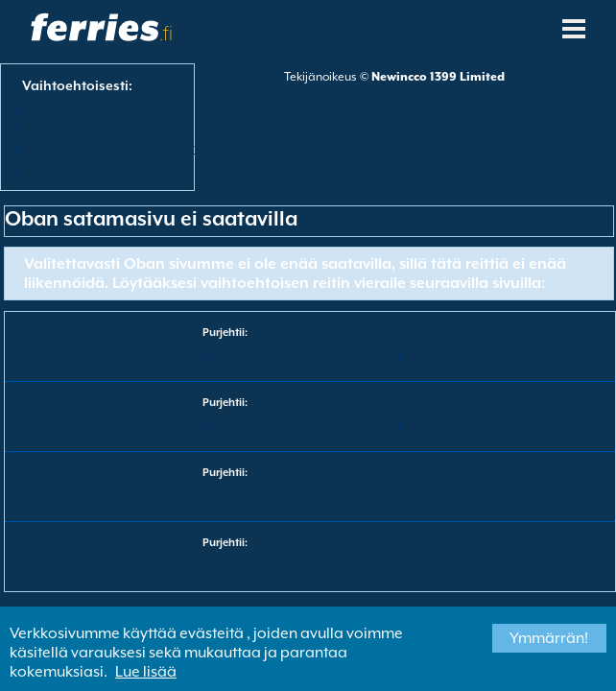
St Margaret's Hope (260, 496)
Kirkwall (232, 356)
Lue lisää (146, 672)
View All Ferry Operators (99, 128)
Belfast (229, 426)
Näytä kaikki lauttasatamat (110, 148)
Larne (422, 426)
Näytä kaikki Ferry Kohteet (106, 168)
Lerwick (427, 356)
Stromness (238, 566)
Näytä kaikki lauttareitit (97, 107)
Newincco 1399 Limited (438, 77)
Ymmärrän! (549, 638)
